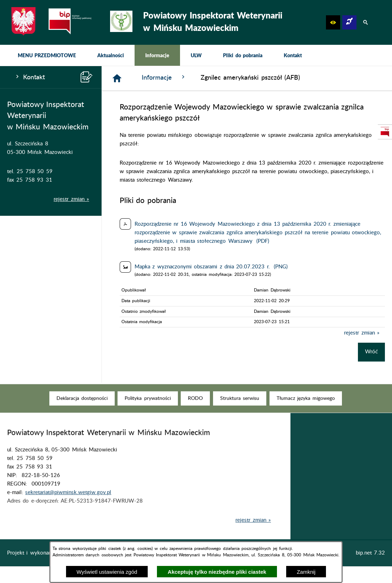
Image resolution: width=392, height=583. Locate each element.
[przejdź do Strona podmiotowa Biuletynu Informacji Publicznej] (385, 132)
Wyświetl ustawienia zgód (107, 572)
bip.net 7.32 (370, 553)
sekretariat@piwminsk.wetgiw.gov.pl (68, 503)
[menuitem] (47, 55)
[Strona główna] (117, 78)
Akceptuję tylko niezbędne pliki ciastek (217, 572)
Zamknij (306, 572)
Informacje (164, 77)
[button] (333, 22)
